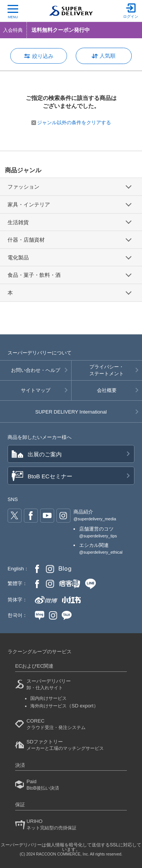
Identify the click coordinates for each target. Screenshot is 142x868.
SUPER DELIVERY (71, 412)
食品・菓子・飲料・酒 (34, 275)
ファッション (23, 187)
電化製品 (18, 258)
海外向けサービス (64, 706)
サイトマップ (36, 390)
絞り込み (43, 56)
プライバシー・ (107, 371)
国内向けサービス (48, 698)
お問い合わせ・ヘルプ (36, 370)
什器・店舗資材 (26, 240)
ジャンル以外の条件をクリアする (71, 123)
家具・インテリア (29, 205)
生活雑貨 (18, 222)
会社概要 (107, 390)
